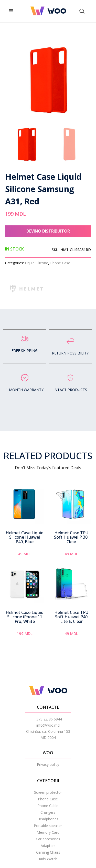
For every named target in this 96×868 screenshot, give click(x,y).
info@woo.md (48, 725)
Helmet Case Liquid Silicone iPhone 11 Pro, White (25, 617)
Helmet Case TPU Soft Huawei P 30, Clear (71, 537)
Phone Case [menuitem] (48, 799)
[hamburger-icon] (11, 11)
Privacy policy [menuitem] (48, 764)
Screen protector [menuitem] (48, 792)
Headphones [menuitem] (48, 819)
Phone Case (60, 263)
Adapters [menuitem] (48, 846)
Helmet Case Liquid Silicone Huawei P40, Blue (25, 537)
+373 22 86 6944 (48, 719)
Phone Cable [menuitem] (48, 806)
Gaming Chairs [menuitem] (48, 852)
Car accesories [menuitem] (48, 839)
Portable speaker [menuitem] (48, 826)
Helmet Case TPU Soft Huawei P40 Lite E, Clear (71, 617)
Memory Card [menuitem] (48, 832)
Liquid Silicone (36, 263)
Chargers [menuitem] (48, 812)
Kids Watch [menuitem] (48, 859)
